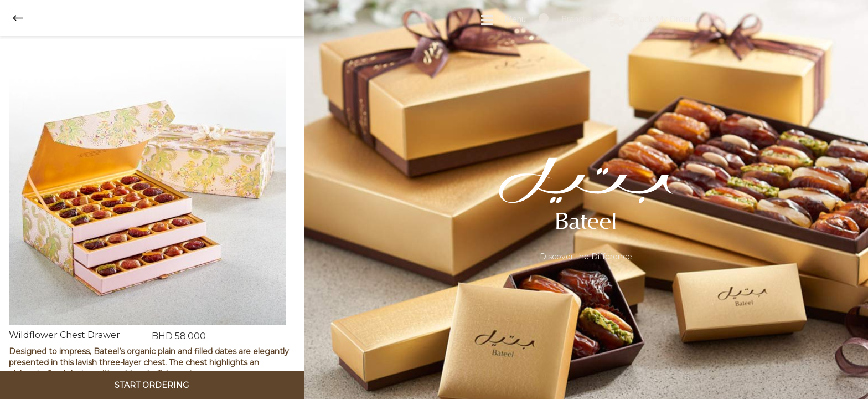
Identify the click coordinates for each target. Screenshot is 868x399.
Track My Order (650, 20)
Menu (503, 20)
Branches (567, 20)
